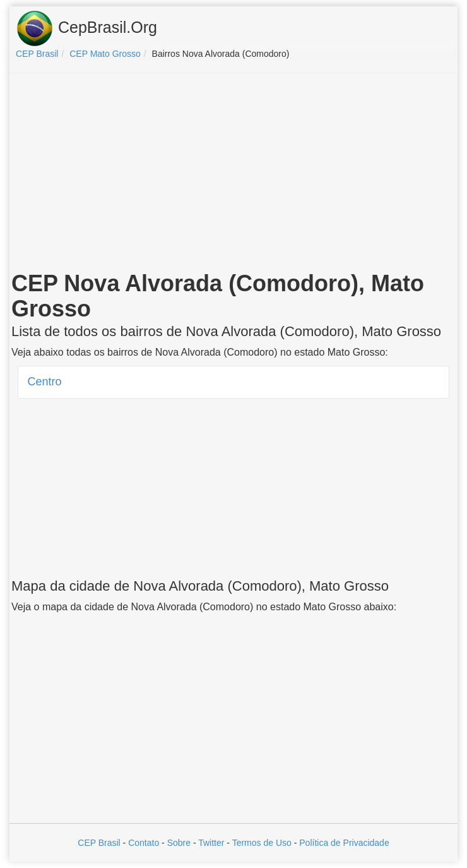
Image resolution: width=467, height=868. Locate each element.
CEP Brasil (99, 843)
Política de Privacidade (344, 843)
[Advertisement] (233, 174)
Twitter (211, 843)
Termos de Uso (262, 843)
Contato (144, 843)
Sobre (179, 843)
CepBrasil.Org (86, 28)
